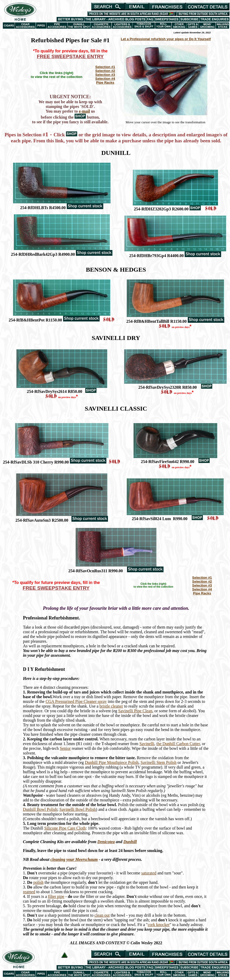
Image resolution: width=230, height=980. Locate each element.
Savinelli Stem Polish (159, 762)
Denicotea (106, 842)
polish (38, 882)
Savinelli (147, 744)
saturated (149, 873)
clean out (102, 915)
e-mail (84, 111)
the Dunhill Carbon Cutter (178, 744)
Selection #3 (105, 75)
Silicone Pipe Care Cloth (65, 828)
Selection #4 (105, 79)
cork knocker (159, 925)
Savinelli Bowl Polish (78, 809)
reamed (29, 892)
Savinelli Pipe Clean (135, 711)
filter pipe (56, 896)
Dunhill (130, 842)
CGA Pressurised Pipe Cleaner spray (76, 701)
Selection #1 (105, 67)
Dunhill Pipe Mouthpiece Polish (112, 762)
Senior (65, 748)
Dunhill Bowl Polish (40, 809)
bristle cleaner (111, 706)
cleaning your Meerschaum (74, 859)
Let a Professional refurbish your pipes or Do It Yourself (166, 39)
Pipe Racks (105, 83)
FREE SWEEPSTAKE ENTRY (70, 56)
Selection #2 (105, 71)
